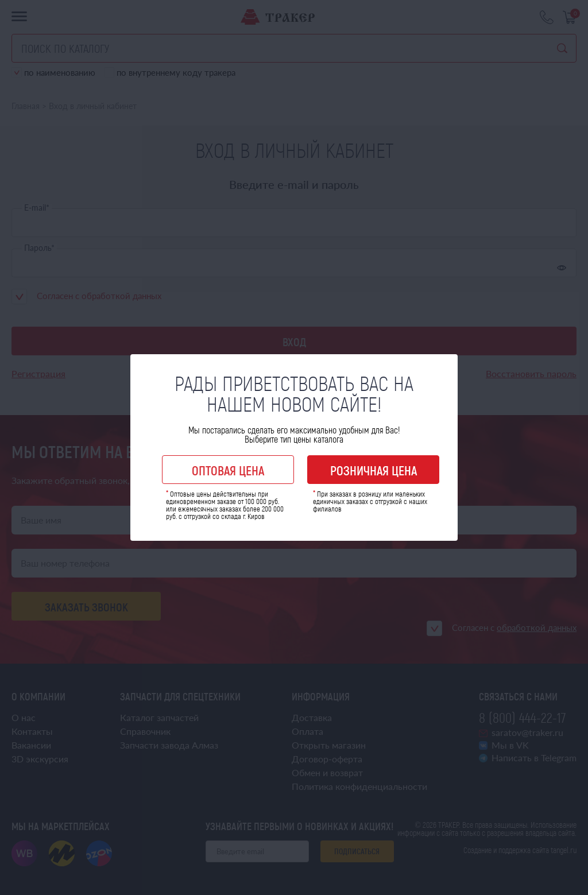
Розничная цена (374, 470)
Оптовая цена (228, 470)
